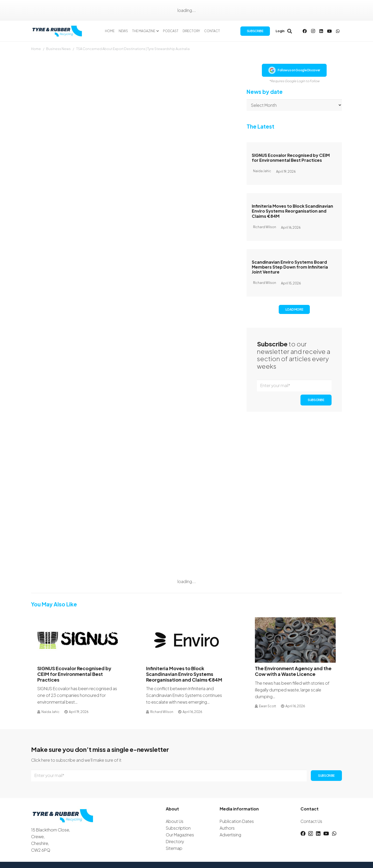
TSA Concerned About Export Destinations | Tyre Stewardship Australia (133, 49)
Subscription (178, 828)
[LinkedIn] (321, 31)
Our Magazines (180, 835)
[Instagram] (313, 31)
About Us (175, 821)
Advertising (230, 835)
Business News (58, 49)
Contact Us (311, 821)
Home (36, 49)
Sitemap (174, 848)
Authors (227, 828)
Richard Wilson (162, 712)
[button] (157, 31)
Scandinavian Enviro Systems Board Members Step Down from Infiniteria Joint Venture (290, 267)
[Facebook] (305, 31)
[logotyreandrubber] (58, 31)
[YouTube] (329, 31)
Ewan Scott (268, 706)
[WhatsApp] (338, 31)
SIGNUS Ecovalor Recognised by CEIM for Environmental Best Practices (291, 158)
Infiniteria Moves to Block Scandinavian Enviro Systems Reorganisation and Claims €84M (292, 211)
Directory (175, 841)
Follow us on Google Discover (294, 70)
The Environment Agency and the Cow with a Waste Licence (293, 671)
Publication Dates (237, 821)
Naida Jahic (51, 712)
